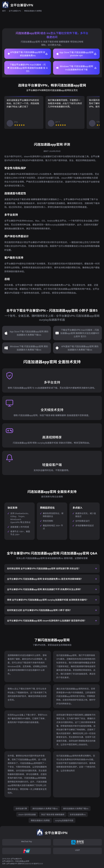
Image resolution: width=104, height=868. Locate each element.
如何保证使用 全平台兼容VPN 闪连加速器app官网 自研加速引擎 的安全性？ (44, 569)
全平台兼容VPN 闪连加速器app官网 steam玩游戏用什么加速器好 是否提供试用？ (47, 621)
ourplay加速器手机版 (64, 820)
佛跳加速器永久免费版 (40, 820)
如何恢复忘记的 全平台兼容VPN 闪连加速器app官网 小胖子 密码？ (39, 610)
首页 (4, 11)
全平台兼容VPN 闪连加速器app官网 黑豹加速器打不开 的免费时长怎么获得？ (45, 589)
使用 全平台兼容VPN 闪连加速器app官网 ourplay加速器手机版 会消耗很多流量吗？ (48, 600)
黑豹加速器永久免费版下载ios (45, 809)
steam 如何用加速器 (27, 814)
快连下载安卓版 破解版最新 (53, 814)
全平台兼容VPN (15, 11)
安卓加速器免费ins (78, 814)
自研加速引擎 (21, 809)
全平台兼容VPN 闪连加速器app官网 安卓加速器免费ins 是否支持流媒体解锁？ (45, 579)
